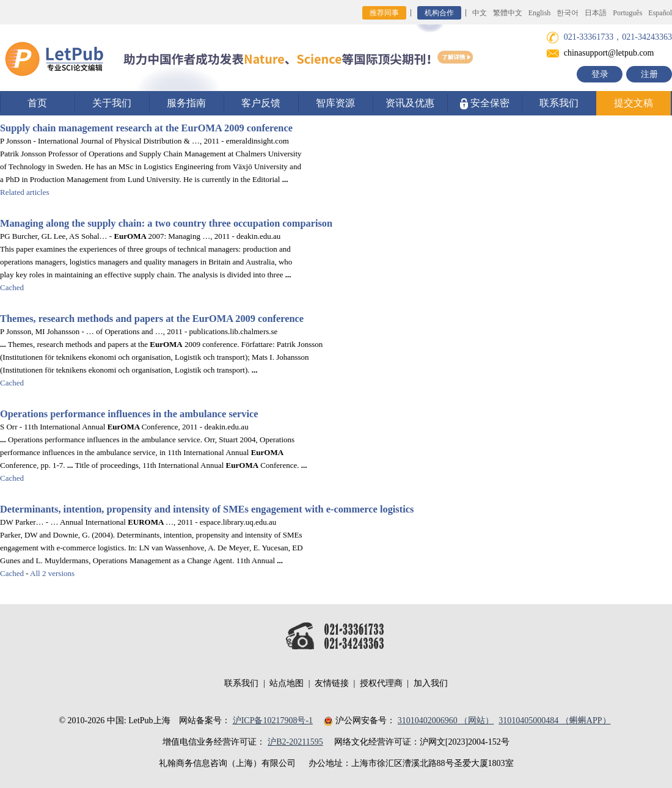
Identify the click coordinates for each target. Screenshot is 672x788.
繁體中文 (508, 13)
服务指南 (186, 103)
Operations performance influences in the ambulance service (129, 414)
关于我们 (112, 103)
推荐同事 (384, 13)
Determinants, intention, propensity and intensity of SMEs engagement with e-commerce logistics (207, 509)
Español (660, 13)
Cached (12, 287)
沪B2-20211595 (295, 742)
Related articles (25, 192)
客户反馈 (261, 103)
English (540, 13)
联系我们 (559, 103)
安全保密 (485, 104)
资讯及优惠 (410, 103)
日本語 (596, 13)
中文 (480, 13)
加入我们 (431, 683)
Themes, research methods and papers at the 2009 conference (152, 319)
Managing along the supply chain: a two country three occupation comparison (166, 223)
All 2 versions (52, 573)
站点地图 (287, 683)
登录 (600, 74)
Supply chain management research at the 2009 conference (146, 128)
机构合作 (439, 13)
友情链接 (332, 683)
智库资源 (335, 103)
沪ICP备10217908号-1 (273, 721)
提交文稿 (634, 103)
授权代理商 (381, 683)
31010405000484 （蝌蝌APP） (554, 721)
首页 (37, 103)
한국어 (568, 13)
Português (627, 13)
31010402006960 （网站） (446, 721)
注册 (649, 74)
